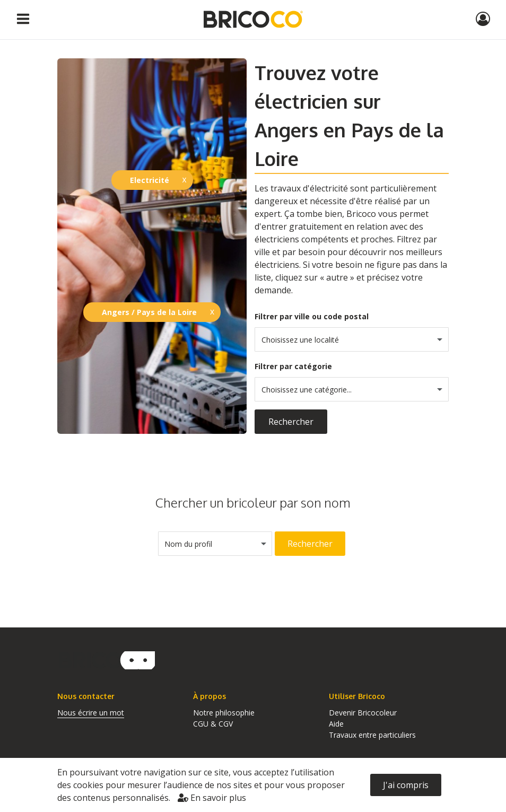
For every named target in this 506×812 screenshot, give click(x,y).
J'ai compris (406, 785)
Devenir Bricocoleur (363, 713)
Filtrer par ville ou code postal (312, 316)
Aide (336, 724)
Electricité (150, 180)
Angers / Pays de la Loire (149, 312)
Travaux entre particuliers (372, 735)
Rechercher (291, 422)
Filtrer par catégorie (293, 366)
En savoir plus (212, 798)
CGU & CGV (213, 724)
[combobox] (352, 339)
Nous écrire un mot (91, 713)
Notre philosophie (224, 713)
